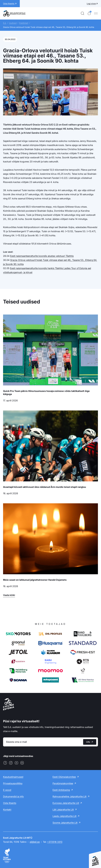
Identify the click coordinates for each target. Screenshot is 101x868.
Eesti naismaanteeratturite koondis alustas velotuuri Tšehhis (42, 256)
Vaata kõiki (9, 595)
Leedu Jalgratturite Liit (65, 816)
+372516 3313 (55, 842)
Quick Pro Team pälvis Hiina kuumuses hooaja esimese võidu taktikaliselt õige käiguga (46, 393)
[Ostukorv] (89, 13)
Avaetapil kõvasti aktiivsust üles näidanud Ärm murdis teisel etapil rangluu (45, 487)
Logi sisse (91, 4)
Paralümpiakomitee (63, 783)
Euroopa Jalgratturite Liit (66, 803)
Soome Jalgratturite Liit (65, 823)
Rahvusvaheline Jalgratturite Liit (70, 796)
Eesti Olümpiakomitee (64, 777)
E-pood (7, 790)
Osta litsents (10, 803)
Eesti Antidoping (61, 790)
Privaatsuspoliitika (13, 783)
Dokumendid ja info (13, 796)
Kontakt (7, 810)
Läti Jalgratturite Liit (63, 810)
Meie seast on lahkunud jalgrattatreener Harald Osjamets (35, 580)
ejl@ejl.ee (35, 842)
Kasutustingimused (13, 777)
